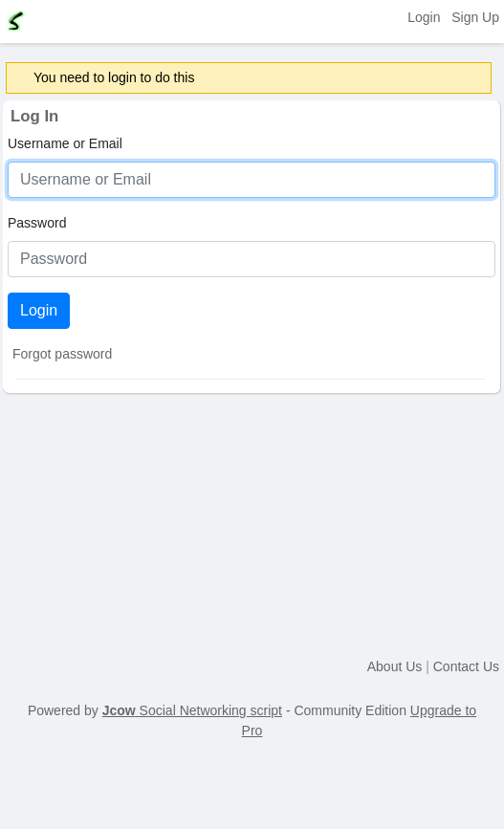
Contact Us (466, 666)
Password (37, 223)
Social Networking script (192, 710)
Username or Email (65, 143)
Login (424, 17)
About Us (395, 666)
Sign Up (475, 17)
